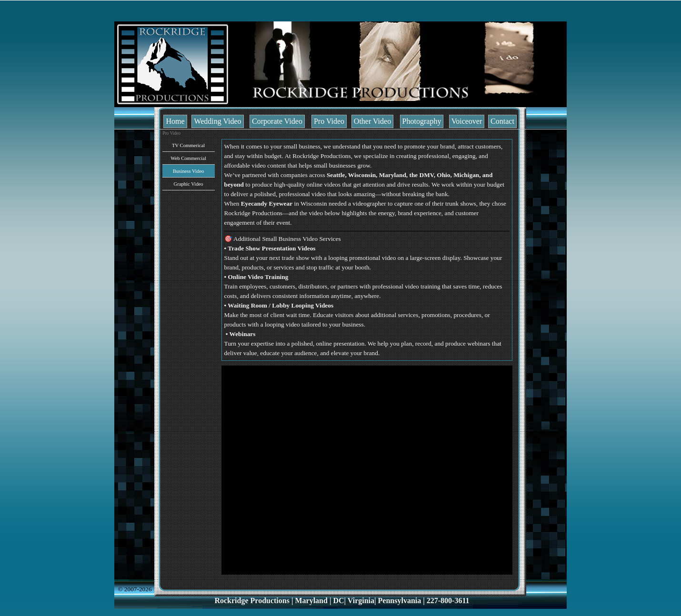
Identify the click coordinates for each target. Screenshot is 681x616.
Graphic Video (188, 184)
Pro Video (329, 121)
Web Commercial (188, 158)
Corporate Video (277, 121)
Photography (422, 121)
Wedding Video (217, 121)
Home (175, 121)
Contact (502, 121)
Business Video (189, 171)
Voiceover (467, 121)
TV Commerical (188, 145)
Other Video (372, 121)
